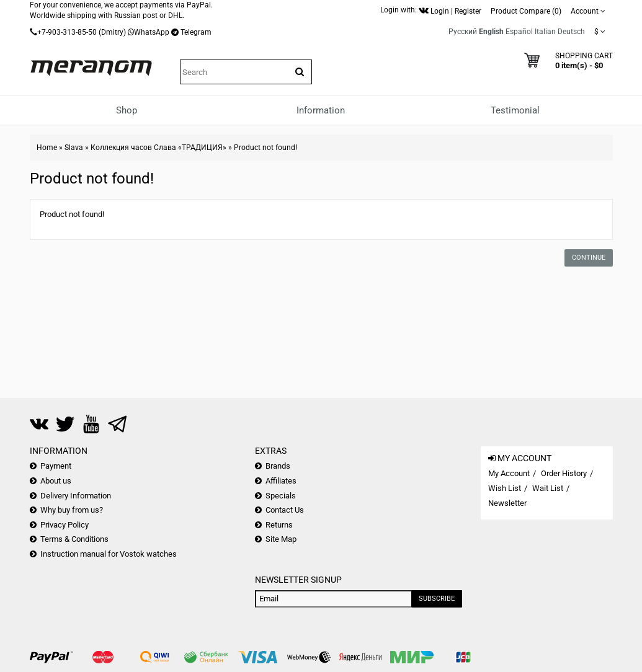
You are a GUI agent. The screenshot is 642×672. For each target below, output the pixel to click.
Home (47, 148)
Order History (564, 473)
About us (56, 481)
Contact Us (285, 510)
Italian (545, 32)
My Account (509, 473)
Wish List (505, 488)
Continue (589, 258)
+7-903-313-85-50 (67, 32)
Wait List (548, 488)
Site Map (281, 539)
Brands (278, 466)
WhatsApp (152, 32)
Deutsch (571, 32)
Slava (74, 148)
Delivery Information (76, 496)
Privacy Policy (65, 525)
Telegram (196, 32)
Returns (279, 525)
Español (519, 32)
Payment (56, 466)
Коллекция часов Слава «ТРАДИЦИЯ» (158, 148)
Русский (463, 32)
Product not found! (265, 148)
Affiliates (281, 481)
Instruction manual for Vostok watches (109, 554)
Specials (281, 496)
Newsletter (507, 503)
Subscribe (437, 599)
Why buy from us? (72, 510)
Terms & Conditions (74, 539)
